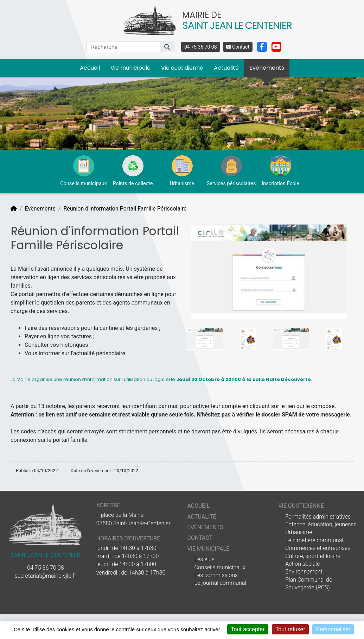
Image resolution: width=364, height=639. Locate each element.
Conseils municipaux (220, 567)
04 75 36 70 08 (201, 47)
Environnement (304, 572)
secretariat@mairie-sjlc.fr (46, 576)
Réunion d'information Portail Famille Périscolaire (125, 209)
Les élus (204, 559)
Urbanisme (299, 532)
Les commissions (216, 575)
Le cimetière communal (314, 540)
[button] (167, 47)
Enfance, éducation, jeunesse (321, 524)
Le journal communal (220, 583)
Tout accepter (248, 629)
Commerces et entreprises (318, 548)
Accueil (90, 68)
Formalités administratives (318, 517)
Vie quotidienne (182, 68)
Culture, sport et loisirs (313, 556)
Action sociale (302, 564)
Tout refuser (290, 629)
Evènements (267, 68)
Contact (238, 47)
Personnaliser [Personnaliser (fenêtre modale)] (333, 629)
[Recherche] (123, 47)
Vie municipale (130, 68)
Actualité (226, 68)
